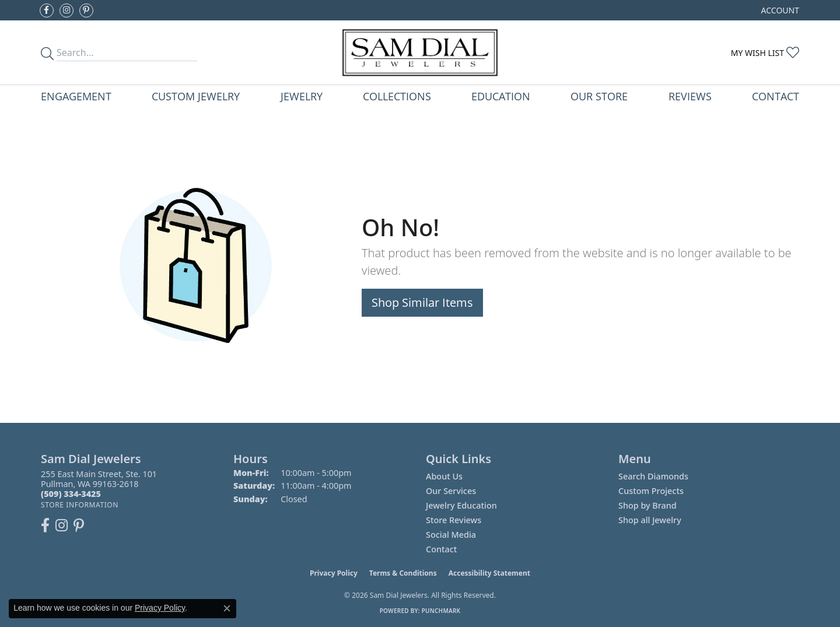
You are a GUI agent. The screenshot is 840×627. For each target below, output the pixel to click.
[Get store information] (80, 505)
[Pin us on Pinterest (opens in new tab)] (86, 10)
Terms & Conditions (403, 573)
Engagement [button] (76, 96)
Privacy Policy (334, 573)
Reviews (690, 96)
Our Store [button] (599, 96)
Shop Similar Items (422, 302)
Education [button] (501, 96)
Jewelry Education (461, 505)
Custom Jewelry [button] (196, 96)
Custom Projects (651, 491)
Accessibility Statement (489, 573)
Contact (776, 96)
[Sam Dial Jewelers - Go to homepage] (420, 52)
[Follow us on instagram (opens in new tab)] (66, 10)
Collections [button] (397, 96)
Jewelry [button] (302, 96)
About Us (444, 476)
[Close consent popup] (227, 608)
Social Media (451, 535)
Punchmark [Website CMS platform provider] (441, 611)
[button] (779, 10)
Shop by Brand (647, 505)
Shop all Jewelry (650, 520)
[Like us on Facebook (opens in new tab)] (47, 10)
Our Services (451, 491)
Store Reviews (454, 520)
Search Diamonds (653, 476)
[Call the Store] (71, 494)
